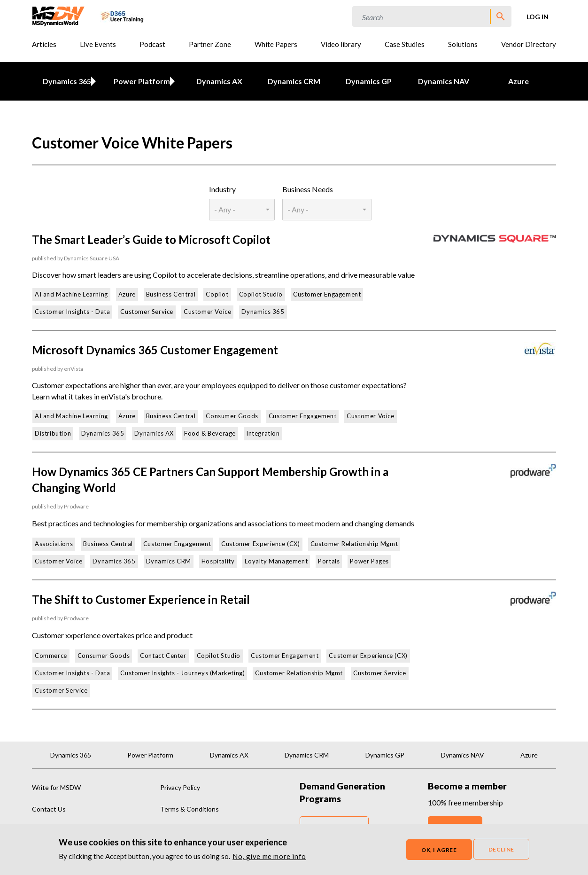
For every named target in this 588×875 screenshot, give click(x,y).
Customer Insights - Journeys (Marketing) (182, 673)
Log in (538, 17)
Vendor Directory (529, 44)
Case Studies (405, 44)
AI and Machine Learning (71, 294)
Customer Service (147, 312)
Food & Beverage (210, 433)
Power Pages (369, 561)
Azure (518, 81)
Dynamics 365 (65, 81)
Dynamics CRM (294, 81)
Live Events (98, 44)
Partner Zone (210, 44)
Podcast (152, 44)
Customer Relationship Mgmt (354, 544)
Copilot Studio (261, 294)
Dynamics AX (219, 81)
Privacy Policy (180, 787)
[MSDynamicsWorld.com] (58, 15)
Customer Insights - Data (72, 312)
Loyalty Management (276, 561)
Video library (341, 44)
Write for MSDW (56, 787)
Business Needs (308, 189)
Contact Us (49, 809)
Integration (263, 433)
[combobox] (242, 210)
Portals (329, 561)
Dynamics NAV (444, 81)
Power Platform (140, 81)
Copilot (217, 294)
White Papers (276, 44)
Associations (54, 544)
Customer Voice (207, 312)
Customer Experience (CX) (260, 544)
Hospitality (218, 561)
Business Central (171, 294)
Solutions (463, 44)
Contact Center (163, 656)
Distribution (53, 433)
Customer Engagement (327, 294)
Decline (501, 850)
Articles (44, 44)
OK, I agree (439, 850)
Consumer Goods (232, 416)
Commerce (51, 656)
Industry (222, 189)
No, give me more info (269, 857)
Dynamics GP (369, 81)
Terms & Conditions (190, 809)
